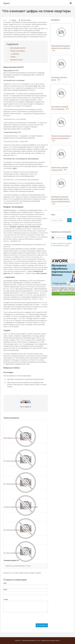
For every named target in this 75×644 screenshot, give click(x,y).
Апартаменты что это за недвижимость (17, 438)
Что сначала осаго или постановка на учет (18, 530)
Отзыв (6, 599)
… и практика (15, 54)
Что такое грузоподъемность (13, 461)
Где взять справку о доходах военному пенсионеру (21, 507)
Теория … (13, 57)
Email (5, 590)
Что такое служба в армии (12, 553)
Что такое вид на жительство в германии (17, 484)
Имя (5, 583)
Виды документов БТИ (18, 48)
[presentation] (18, 620)
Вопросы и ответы (17, 60)
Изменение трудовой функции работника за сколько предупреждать (61, 199)
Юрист (7, 3)
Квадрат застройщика (18, 51)
